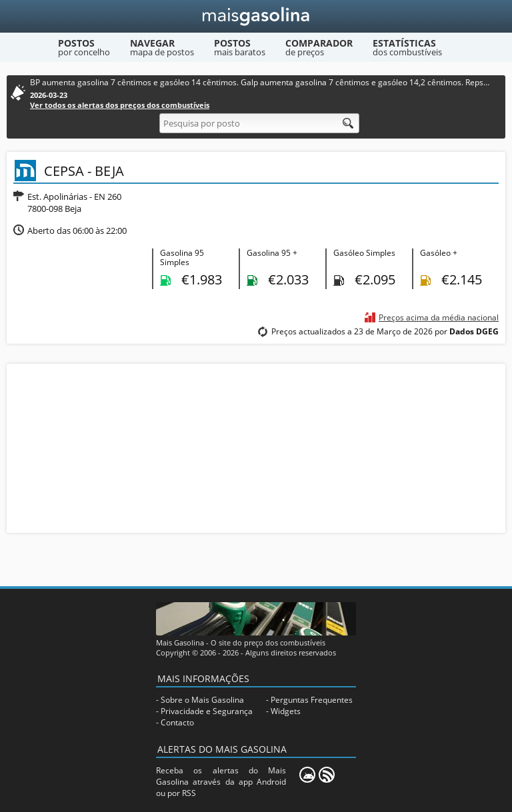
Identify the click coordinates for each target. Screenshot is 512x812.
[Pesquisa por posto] (259, 123)
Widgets (286, 711)
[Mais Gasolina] (256, 16)
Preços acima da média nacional (439, 317)
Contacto (177, 722)
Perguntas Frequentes (312, 700)
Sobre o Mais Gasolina (202, 700)
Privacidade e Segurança (207, 711)
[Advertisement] (256, 447)
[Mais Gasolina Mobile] (307, 775)
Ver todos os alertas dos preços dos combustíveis (120, 105)
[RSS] (327, 775)
